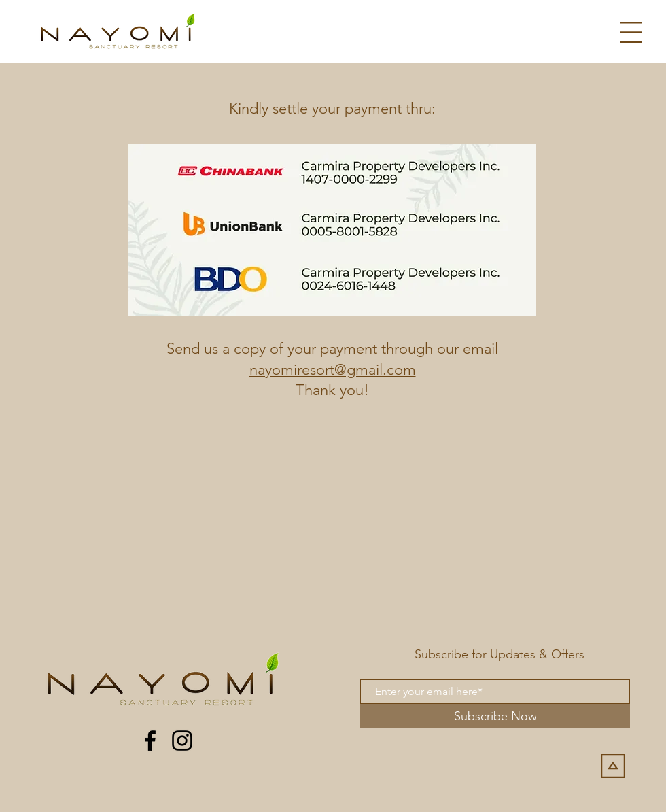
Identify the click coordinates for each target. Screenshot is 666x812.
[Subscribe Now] (495, 716)
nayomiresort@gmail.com (333, 370)
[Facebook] (150, 741)
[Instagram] (182, 741)
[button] (631, 32)
